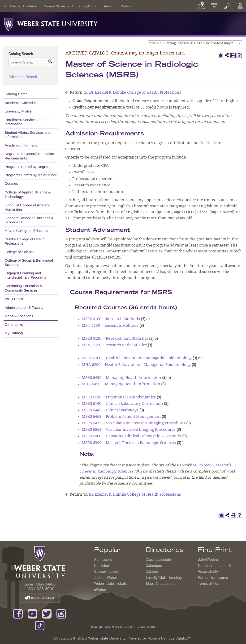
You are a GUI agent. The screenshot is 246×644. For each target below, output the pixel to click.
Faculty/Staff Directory (164, 577)
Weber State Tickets (110, 583)
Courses (11, 183)
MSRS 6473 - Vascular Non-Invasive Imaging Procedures (134, 423)
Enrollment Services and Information (24, 122)
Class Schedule (158, 559)
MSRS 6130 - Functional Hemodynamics (119, 397)
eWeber (32, 6)
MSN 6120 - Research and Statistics (114, 345)
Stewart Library (106, 571)
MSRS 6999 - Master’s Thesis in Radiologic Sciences (129, 443)
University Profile (18, 111)
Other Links (14, 324)
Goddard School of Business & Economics (29, 220)
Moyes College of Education (27, 231)
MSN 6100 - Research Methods (110, 326)
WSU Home (12, 6)
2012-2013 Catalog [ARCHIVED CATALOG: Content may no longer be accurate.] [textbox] (196, 43)
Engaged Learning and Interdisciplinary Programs (26, 275)
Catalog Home (16, 94)
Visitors (126, 6)
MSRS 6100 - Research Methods (111, 319)
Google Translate (146, 627)
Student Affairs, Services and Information (28, 135)
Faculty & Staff (87, 6)
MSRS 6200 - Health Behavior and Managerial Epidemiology (137, 358)
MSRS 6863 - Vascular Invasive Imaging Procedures (129, 430)
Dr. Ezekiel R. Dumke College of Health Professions (135, 93)
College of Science (20, 252)
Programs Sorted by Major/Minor (31, 175)
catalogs (65, 638)
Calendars (154, 565)
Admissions (103, 559)
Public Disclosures (213, 577)
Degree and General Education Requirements (29, 156)
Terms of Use (209, 583)
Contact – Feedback (40, 598)
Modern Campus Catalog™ (170, 638)
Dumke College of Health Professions (25, 241)
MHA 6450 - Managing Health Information (121, 384)
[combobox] (195, 43)
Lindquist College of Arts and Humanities (28, 207)
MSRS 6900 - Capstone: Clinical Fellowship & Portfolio (132, 436)
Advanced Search (23, 77)
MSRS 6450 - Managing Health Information (121, 378)
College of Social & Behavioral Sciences (29, 262)
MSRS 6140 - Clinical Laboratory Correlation (122, 404)
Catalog (152, 571)
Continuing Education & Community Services (24, 288)
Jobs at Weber (106, 577)
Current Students (57, 6)
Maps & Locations (19, 316)
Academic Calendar (20, 103)
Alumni (109, 6)
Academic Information (22, 145)
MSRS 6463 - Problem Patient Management (121, 417)
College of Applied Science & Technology (28, 194)
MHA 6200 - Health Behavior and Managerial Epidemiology (136, 365)
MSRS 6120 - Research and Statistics (115, 339)
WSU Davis (14, 299)
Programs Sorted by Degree (27, 167)
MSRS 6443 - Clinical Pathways (110, 410)
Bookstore (102, 565)
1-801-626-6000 (40, 589)
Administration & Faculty (24, 307)
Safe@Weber (208, 559)
